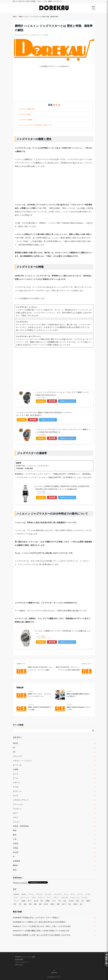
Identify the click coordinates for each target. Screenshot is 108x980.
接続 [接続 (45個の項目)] (78, 901)
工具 (15, 839)
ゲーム (16, 778)
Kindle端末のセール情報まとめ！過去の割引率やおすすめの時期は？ (40, 922)
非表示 (56, 105)
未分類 (16, 852)
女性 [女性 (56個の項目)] (60, 901)
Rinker (44, 397)
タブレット (17, 791)
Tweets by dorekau (20, 883)
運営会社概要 (19, 960)
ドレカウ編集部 (44, 35)
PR (14, 752)
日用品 (16, 848)
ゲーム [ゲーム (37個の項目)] (66, 894)
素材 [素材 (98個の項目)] (40, 904)
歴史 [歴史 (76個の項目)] (15, 904)
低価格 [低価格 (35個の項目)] (23, 901)
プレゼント (17, 809)
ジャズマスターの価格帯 (25, 120)
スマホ (16, 787)
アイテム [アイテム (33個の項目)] (31, 894)
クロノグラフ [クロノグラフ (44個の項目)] (58, 894)
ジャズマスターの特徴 (24, 114)
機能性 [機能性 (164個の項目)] (88, 901)
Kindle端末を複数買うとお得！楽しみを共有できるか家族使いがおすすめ (42, 935)
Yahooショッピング (67, 401)
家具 (15, 835)
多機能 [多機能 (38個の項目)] (48, 901)
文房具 (16, 844)
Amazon (41, 401)
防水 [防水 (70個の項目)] (70, 904)
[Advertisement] (54, 87)
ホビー (16, 813)
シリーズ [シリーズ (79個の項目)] (80, 894)
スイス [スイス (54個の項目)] (16, 898)
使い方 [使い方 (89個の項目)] (30, 901)
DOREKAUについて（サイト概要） (26, 957)
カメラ (16, 774)
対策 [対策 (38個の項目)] (65, 901)
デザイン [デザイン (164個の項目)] (56, 898)
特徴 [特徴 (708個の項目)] (30, 904)
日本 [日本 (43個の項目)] (83, 901)
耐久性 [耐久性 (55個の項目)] (46, 904)
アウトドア (17, 756)
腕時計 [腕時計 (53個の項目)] (53, 904)
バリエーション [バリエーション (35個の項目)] (75, 898)
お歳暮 (16, 769)
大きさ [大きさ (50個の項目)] (54, 901)
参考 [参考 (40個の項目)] (42, 901)
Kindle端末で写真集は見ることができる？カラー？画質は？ (36, 918)
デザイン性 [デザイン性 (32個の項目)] (64, 898)
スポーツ (16, 783)
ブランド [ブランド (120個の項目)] (16, 901)
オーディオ (17, 765)
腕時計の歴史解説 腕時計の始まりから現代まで (78, 695)
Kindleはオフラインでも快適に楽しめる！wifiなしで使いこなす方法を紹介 (42, 926)
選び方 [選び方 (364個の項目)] (64, 904)
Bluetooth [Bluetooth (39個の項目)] (16, 894)
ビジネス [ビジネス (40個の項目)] (84, 898)
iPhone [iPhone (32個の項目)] (24, 894)
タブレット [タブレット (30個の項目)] (41, 898)
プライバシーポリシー (22, 962)
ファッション (18, 804)
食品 (15, 870)
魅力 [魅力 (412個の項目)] (81, 904)
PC (14, 748)
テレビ (16, 796)
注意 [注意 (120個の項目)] (20, 904)
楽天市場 (52, 401)
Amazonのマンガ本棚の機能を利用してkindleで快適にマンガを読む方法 (41, 931)
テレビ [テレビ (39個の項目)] (49, 898)
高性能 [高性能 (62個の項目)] (75, 904)
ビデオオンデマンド (21, 800)
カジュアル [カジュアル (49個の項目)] (48, 894)
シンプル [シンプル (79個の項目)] (87, 894)
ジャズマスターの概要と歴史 (26, 109)
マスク (16, 817)
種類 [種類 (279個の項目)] (35, 904)
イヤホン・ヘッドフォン (23, 761)
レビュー (16, 822)
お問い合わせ (19, 965)
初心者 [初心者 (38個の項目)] (36, 901)
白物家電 (16, 861)
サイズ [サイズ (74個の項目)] (73, 894)
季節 (15, 830)
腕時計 (35, 35)
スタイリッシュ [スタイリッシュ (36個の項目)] (25, 898)
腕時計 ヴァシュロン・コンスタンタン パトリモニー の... (40, 695)
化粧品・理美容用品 (21, 826)
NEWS (16, 743)
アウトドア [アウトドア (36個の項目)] (39, 894)
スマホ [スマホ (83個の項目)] (34, 898)
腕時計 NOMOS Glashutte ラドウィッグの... (79, 708)
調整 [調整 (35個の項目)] (58, 904)
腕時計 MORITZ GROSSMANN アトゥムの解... (41, 708)
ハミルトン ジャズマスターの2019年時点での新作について (35, 125)
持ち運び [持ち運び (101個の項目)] (71, 901)
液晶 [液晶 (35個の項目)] (25, 904)
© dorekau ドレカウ (54, 977)
